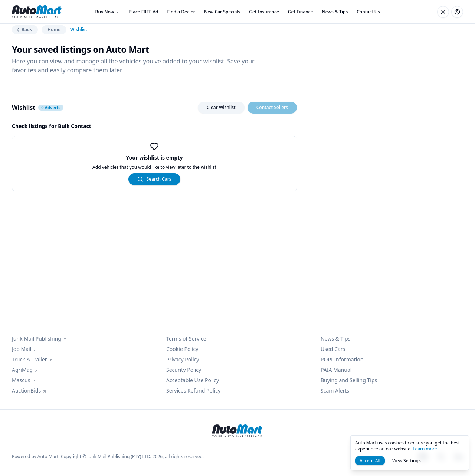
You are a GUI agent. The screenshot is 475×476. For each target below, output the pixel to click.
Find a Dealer (181, 12)
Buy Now (108, 12)
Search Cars (154, 179)
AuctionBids (29, 390)
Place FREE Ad (143, 12)
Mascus (24, 380)
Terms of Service (186, 339)
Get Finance (301, 12)
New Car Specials (222, 12)
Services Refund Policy (193, 390)
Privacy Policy (183, 359)
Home (54, 29)
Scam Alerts (335, 390)
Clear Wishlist (221, 107)
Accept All (370, 461)
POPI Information (342, 359)
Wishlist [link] (79, 30)
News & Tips (335, 12)
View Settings (407, 461)
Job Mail (24, 349)
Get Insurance (264, 12)
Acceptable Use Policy (193, 380)
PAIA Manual (336, 370)
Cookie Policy (182, 349)
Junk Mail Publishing (40, 339)
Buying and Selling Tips (349, 380)
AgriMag (25, 370)
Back (23, 29)
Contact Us (368, 12)
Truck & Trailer (32, 359)
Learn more (425, 449)
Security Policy (184, 370)
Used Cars (333, 349)
